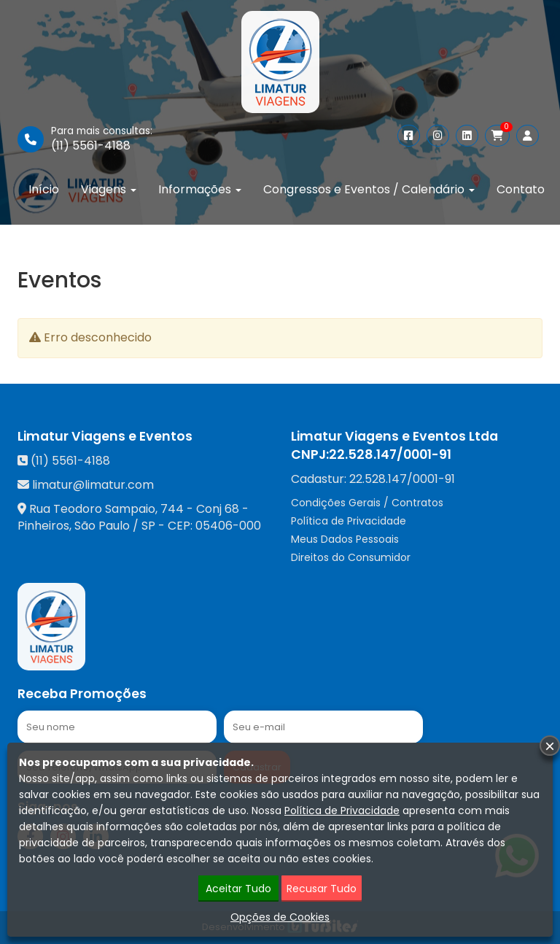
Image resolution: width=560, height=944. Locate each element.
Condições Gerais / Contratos (367, 503)
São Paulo (102, 526)
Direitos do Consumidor (351, 557)
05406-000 (228, 526)
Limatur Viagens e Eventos (105, 436)
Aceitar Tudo (238, 889)
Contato (521, 189)
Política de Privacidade (349, 521)
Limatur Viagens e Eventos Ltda (394, 436)
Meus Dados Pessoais (345, 539)
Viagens (109, 189)
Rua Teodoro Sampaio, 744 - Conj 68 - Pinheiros (133, 517)
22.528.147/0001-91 (390, 454)
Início (44, 189)
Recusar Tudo (322, 889)
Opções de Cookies (280, 917)
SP (148, 526)
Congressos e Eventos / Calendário (369, 189)
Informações (200, 189)
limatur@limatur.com (93, 485)
